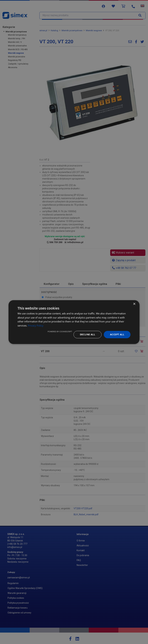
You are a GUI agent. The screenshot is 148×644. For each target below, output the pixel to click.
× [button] (134, 304)
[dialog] (74, 322)
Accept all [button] (117, 334)
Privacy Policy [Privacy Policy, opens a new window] (36, 326)
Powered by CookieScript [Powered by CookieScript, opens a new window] (60, 331)
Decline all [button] (88, 334)
